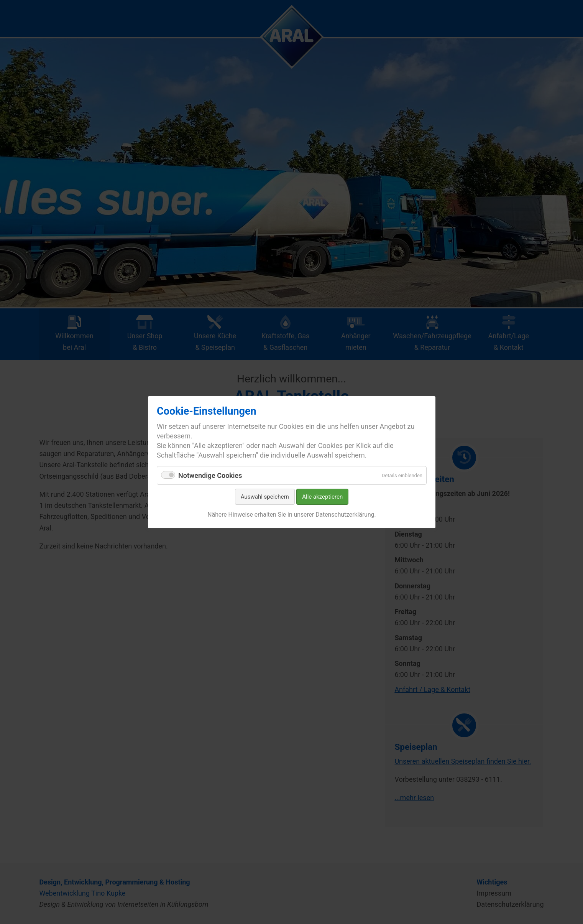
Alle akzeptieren (322, 497)
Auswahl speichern (264, 497)
